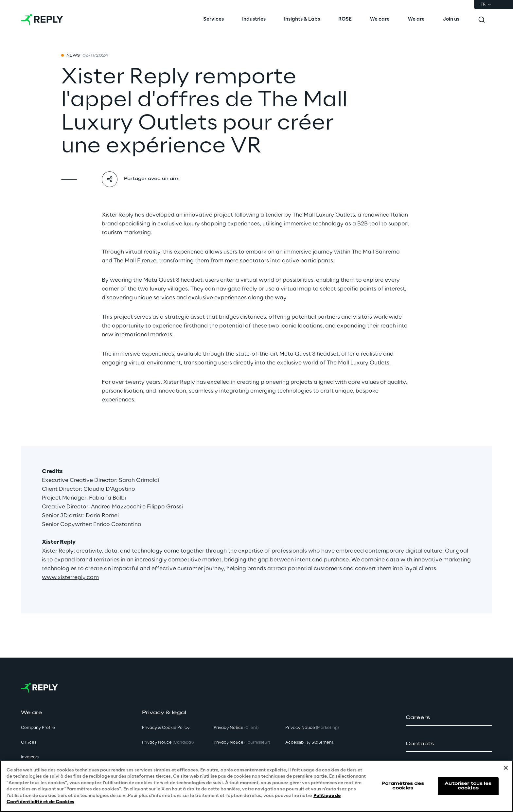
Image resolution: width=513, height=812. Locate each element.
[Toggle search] (482, 20)
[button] (449, 718)
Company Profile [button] (38, 728)
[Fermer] (506, 768)
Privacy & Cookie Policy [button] (166, 728)
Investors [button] (30, 757)
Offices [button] (29, 742)
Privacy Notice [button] (168, 742)
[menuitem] (213, 20)
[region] (256, 786)
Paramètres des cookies (403, 786)
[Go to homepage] (42, 20)
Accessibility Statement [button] (309, 742)
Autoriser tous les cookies (468, 786)
